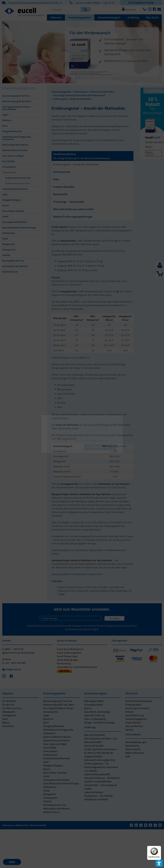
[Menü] (159, 848)
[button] (64, 447)
